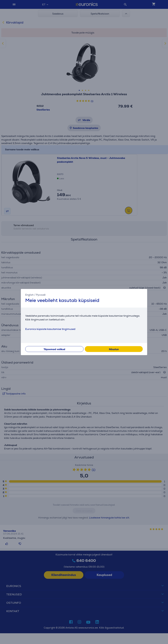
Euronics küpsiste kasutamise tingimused (50, 329)
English (29, 295)
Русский (41, 295)
